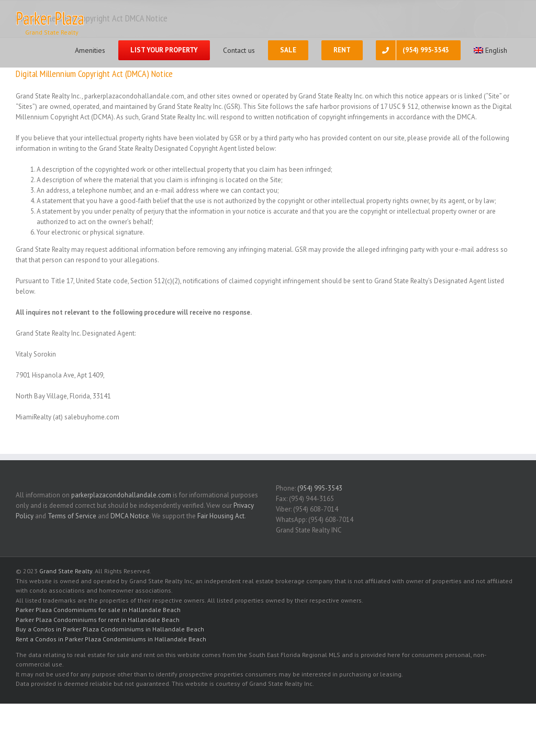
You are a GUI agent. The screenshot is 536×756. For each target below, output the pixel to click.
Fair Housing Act (221, 516)
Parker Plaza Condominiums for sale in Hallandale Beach (98, 610)
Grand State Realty (66, 571)
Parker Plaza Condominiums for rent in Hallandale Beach (98, 620)
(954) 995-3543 (320, 488)
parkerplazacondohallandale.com (121, 495)
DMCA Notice (130, 516)
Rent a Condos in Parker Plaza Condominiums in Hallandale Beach (111, 639)
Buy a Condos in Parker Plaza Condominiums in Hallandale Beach (110, 629)
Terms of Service (72, 516)
